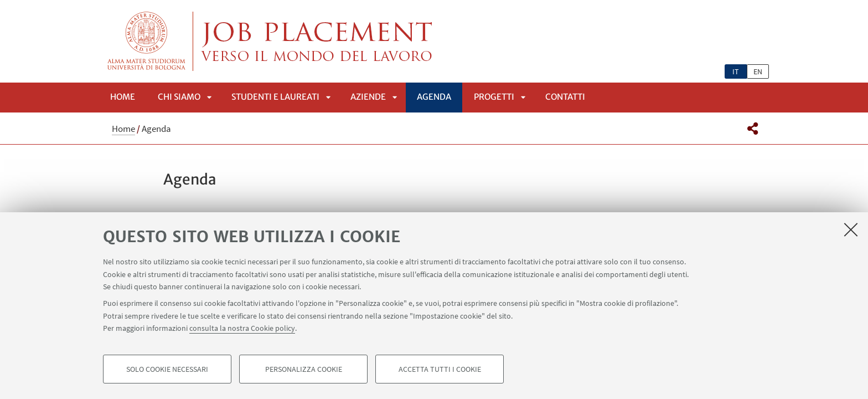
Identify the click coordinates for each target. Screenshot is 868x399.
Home (123, 97)
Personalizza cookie (304, 369)
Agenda (434, 97)
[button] (753, 129)
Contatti (565, 97)
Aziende (368, 97)
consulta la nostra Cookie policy (242, 328)
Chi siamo (179, 97)
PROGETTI (494, 97)
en (758, 71)
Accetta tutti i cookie (440, 369)
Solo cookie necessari (167, 369)
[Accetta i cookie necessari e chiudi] (851, 229)
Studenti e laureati (275, 97)
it (736, 71)
